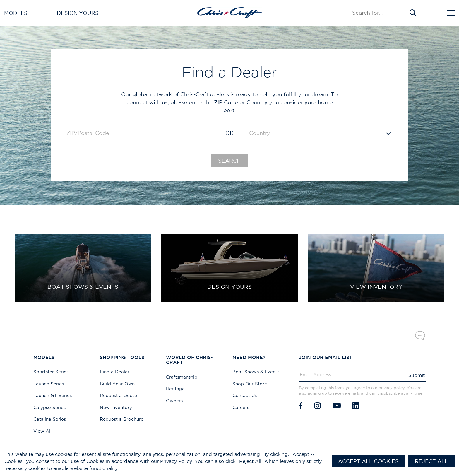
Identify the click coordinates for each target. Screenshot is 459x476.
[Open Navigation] (451, 13)
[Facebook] (301, 406)
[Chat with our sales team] (420, 336)
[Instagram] (317, 406)
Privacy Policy (176, 461)
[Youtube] (337, 406)
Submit (417, 375)
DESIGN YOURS (229, 287)
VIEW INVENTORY (376, 287)
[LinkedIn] (356, 406)
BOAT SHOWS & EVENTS (83, 287)
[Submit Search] (413, 13)
